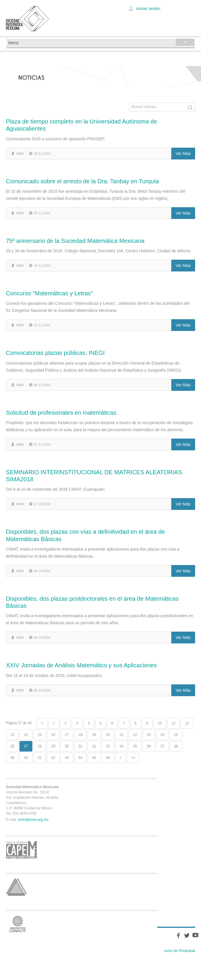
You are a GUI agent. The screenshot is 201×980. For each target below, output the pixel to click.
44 (80, 758)
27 (26, 746)
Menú (101, 42)
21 (121, 735)
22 (135, 735)
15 (40, 735)
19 (94, 735)
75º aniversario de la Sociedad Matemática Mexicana (75, 241)
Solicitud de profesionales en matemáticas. (62, 413)
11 (173, 723)
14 (26, 735)
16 (53, 735)
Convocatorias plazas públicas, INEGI (55, 353)
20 (108, 735)
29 (53, 746)
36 (149, 746)
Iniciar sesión (148, 9)
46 (108, 758)
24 (162, 735)
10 (160, 723)
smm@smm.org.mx (33, 820)
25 (176, 735)
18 (80, 735)
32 (94, 746)
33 (108, 746)
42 (53, 758)
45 (94, 758)
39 (12, 758)
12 (187, 723)
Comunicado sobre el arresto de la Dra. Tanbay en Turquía (82, 181)
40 (26, 758)
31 (80, 746)
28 (40, 746)
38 (176, 746)
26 (12, 746)
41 (40, 758)
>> (133, 758)
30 (67, 746)
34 (121, 746)
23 (149, 735)
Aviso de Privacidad (180, 951)
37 (162, 746)
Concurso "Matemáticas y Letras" (49, 293)
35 (135, 746)
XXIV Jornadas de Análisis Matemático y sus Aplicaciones (81, 665)
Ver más (183, 154)
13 (12, 735)
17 (67, 735)
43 (67, 758)
